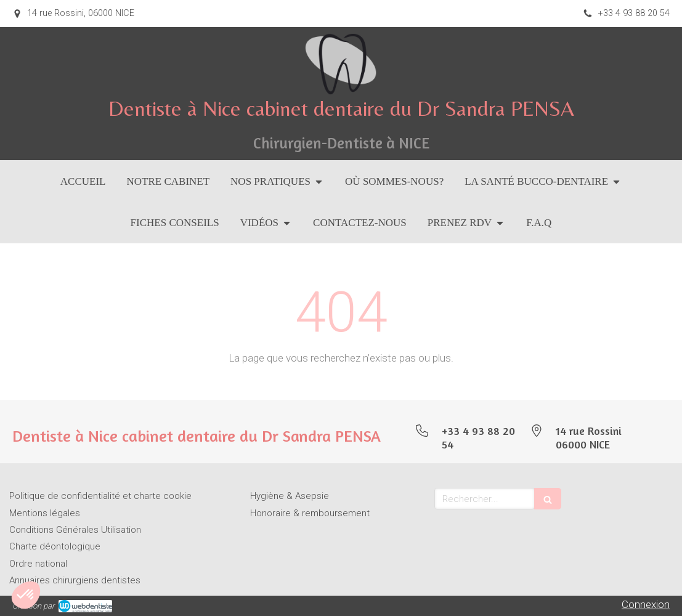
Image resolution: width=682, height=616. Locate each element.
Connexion (646, 604)
